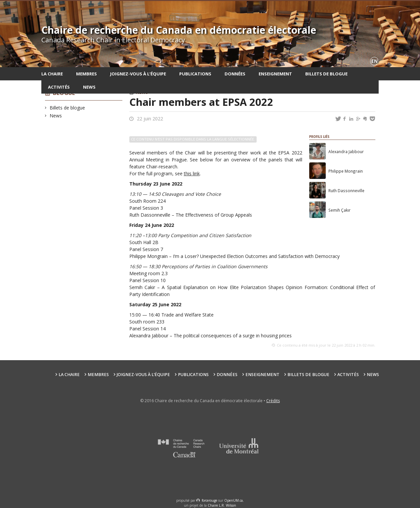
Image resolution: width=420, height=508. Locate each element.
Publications (195, 74)
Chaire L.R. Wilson (222, 505)
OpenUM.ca (233, 500)
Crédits (273, 401)
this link (192, 173)
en (375, 61)
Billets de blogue (326, 74)
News (89, 87)
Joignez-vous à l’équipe (138, 74)
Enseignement (275, 74)
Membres (86, 74)
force (210, 500)
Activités (59, 87)
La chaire (52, 74)
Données (235, 74)
